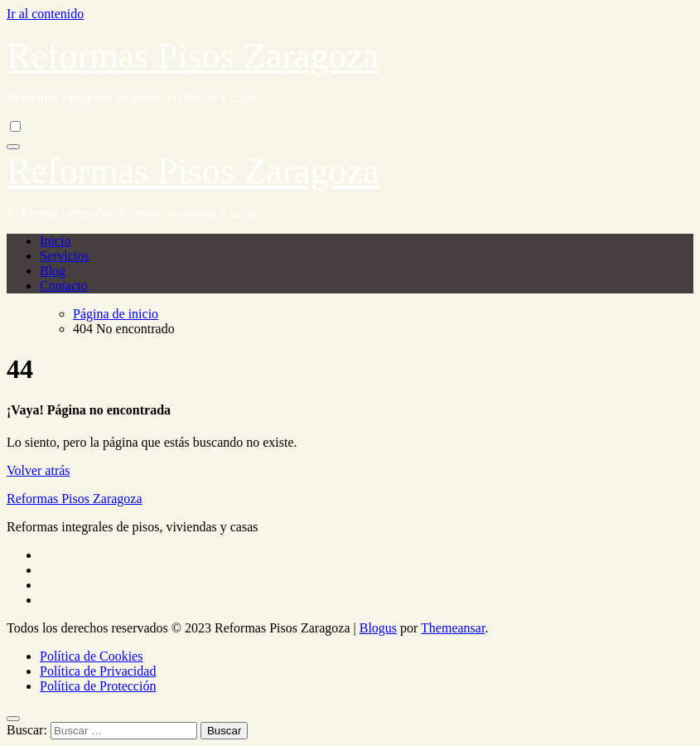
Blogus (378, 628)
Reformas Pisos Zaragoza (193, 56)
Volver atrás (39, 470)
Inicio (55, 241)
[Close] (13, 719)
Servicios (65, 256)
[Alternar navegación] (13, 147)
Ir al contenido (45, 14)
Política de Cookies (91, 656)
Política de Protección (98, 686)
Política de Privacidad (98, 671)
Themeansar (453, 628)
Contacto (64, 286)
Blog (53, 271)
